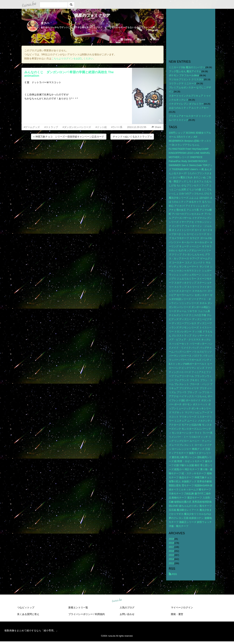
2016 (172, 551)
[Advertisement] (93, 150)
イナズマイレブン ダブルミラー (186, 104)
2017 (172, 547)
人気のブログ (127, 607)
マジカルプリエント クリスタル (186, 79)
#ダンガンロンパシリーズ (77, 127)
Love (141, 40)
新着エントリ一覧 (78, 607)
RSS (173, 574)
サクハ (45, 23)
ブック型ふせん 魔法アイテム (185, 71)
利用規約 (100, 614)
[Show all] (153, 30)
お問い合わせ (127, 614)
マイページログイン (182, 607)
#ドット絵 (101, 127)
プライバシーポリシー (81, 614)
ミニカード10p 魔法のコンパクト (187, 67)
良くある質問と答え (28, 614)
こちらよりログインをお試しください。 (73, 58)
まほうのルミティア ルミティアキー (189, 108)
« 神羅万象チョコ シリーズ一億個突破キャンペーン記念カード (69, 137)
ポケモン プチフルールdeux (184, 75)
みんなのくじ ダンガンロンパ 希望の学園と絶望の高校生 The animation (69, 74)
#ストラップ (51, 127)
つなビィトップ (26, 607)
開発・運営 (177, 614)
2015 (172, 555)
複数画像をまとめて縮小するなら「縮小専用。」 (31, 630)
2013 (172, 563)
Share (154, 39)
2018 (172, 543)
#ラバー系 (117, 127)
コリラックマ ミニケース (183, 83)
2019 (172, 539)
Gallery (126, 40)
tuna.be (117, 600)
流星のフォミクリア (92, 15)
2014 (172, 559)
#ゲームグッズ (32, 127)
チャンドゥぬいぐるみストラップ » (132, 137)
